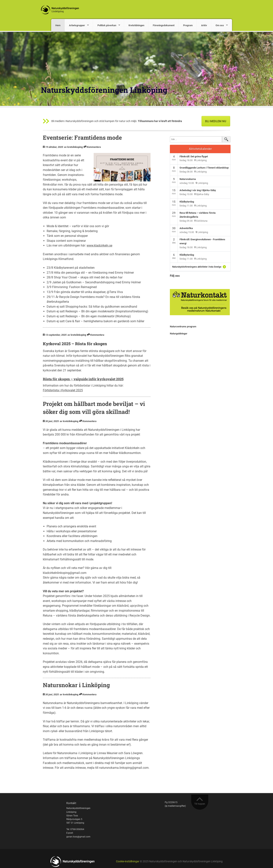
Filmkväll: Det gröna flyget (194, 156)
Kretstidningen (136, 25)
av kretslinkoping (73, 147)
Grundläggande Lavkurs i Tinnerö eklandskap (204, 168)
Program (188, 25)
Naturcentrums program (183, 326)
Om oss (220, 25)
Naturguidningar (179, 334)
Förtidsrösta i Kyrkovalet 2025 (63, 390)
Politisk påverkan (107, 25)
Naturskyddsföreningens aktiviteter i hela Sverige (197, 267)
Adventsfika (186, 228)
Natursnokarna (188, 179)
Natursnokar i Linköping (76, 685)
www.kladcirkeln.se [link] (99, 245)
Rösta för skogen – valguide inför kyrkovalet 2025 (83, 379)
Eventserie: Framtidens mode (82, 137)
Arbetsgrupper (77, 25)
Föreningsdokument (164, 25)
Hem (58, 25)
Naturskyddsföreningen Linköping (104, 90)
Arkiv (204, 25)
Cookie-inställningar (128, 861)
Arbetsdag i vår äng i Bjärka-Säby (198, 190)
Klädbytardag (187, 202)
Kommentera (94, 147)
